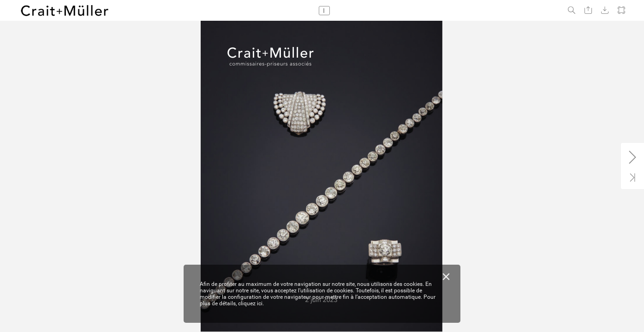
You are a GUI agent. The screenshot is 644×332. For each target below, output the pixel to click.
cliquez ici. (251, 303)
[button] (572, 10)
